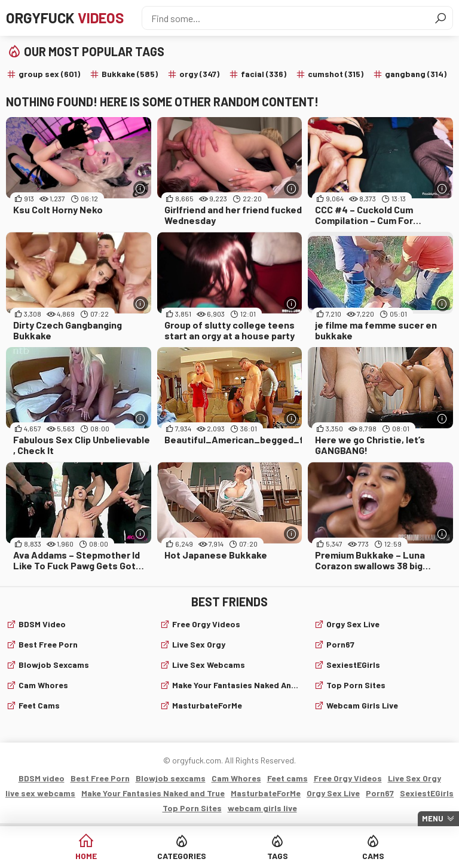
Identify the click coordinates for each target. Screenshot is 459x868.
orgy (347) (199, 74)
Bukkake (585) (130, 74)
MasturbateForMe (207, 705)
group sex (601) (49, 74)
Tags (278, 856)
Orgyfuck (65, 18)
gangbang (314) (416, 74)
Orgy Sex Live (353, 624)
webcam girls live (362, 705)
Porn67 (340, 644)
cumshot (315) (336, 74)
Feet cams (39, 705)
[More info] (141, 188)
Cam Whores (43, 685)
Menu (433, 818)
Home (86, 856)
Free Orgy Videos (206, 624)
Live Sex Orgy (199, 644)
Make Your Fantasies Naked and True (235, 685)
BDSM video (42, 624)
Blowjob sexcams (54, 665)
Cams (373, 856)
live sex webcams (209, 665)
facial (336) (264, 74)
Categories (182, 856)
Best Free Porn (48, 644)
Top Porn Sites (356, 685)
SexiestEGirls (353, 665)
